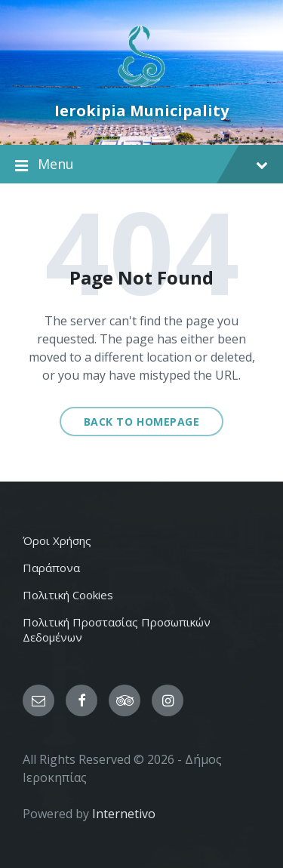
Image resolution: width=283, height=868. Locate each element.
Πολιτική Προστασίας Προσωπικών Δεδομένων (117, 629)
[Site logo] (141, 85)
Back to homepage (142, 422)
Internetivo (124, 814)
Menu (141, 165)
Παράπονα (51, 568)
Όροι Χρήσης (57, 540)
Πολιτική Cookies (68, 595)
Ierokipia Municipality (141, 111)
